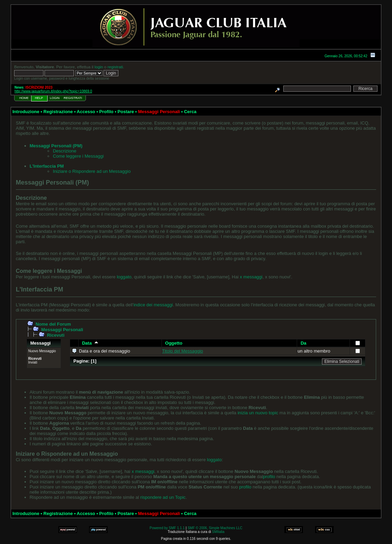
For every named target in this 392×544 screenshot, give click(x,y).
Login (55, 98)
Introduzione (26, 112)
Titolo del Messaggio (183, 351)
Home (24, 98)
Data (90, 343)
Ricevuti (56, 335)
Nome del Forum (53, 324)
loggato (124, 277)
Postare (126, 112)
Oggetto (174, 343)
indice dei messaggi (153, 305)
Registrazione (58, 112)
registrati (115, 67)
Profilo (106, 112)
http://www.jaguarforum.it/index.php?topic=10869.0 (53, 91)
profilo (269, 477)
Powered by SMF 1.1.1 (167, 528)
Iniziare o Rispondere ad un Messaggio (92, 171)
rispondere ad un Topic (163, 497)
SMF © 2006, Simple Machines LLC (215, 528)
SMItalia (218, 532)
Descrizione (65, 151)
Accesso (86, 112)
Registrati (73, 98)
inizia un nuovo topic (258, 413)
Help (39, 98)
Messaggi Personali (62, 330)
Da (303, 343)
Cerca (190, 112)
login (99, 67)
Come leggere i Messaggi (78, 156)
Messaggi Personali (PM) (56, 146)
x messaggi (251, 277)
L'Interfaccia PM (47, 166)
